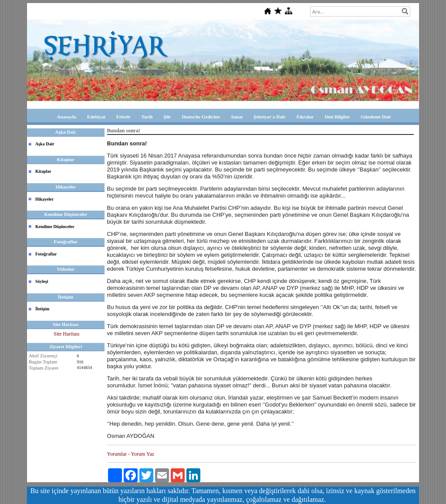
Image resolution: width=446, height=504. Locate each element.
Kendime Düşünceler (55, 227)
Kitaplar (43, 171)
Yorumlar (117, 454)
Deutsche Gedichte (201, 117)
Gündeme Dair (376, 117)
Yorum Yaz (143, 454)
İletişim (42, 309)
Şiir (167, 117)
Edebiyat (96, 117)
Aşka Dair (45, 144)
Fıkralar (305, 117)
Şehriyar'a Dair (270, 117)
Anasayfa (67, 117)
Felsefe (123, 117)
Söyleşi (42, 281)
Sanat (237, 117)
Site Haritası (67, 334)
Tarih (147, 117)
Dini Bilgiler (337, 117)
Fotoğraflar (46, 254)
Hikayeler (44, 199)
